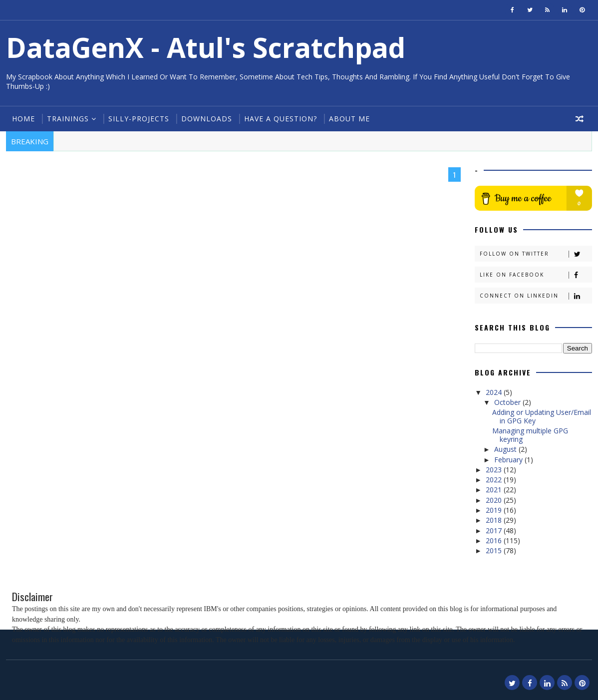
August (506, 449)
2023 (495, 470)
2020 (495, 500)
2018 (495, 520)
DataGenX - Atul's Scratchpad (206, 47)
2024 (495, 392)
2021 (495, 490)
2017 (495, 530)
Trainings (68, 119)
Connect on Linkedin (536, 296)
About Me (349, 119)
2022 (495, 480)
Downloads (207, 119)
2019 (495, 510)
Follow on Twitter (536, 254)
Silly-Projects (139, 119)
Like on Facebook (536, 275)
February (509, 460)
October (508, 402)
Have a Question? (281, 119)
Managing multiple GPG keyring (530, 435)
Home (23, 119)
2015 (495, 550)
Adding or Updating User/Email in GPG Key (542, 416)
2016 (495, 540)
